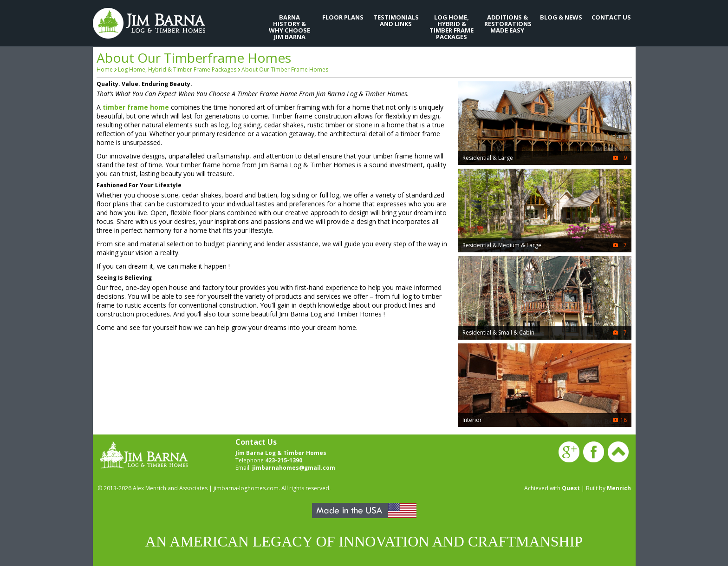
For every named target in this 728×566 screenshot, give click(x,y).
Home (105, 69)
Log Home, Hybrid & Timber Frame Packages (452, 27)
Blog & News (561, 17)
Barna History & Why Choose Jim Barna (289, 27)
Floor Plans (343, 17)
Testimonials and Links (396, 20)
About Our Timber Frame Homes (285, 69)
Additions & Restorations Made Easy (507, 24)
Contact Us (611, 17)
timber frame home (136, 107)
